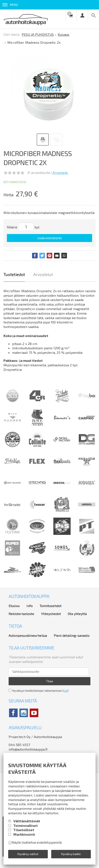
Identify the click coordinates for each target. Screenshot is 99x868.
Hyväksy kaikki (71, 854)
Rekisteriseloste (21, 614)
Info (30, 606)
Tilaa (49, 681)
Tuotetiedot (14, 274)
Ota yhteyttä (77, 614)
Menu (10, 5)
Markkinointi (24, 834)
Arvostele (61, 173)
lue (66, 691)
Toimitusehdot (51, 606)
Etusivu (14, 606)
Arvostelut (43, 274)
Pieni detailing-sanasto (72, 635)
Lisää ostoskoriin (49, 238)
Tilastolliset (24, 830)
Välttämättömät (27, 821)
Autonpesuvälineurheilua (28, 635)
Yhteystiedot (51, 614)
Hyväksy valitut (28, 854)
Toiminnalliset (26, 825)
